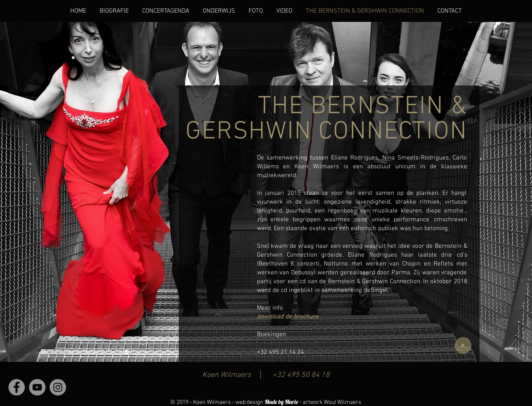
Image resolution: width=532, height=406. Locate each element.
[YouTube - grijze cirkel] (37, 387)
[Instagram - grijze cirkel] (58, 387)
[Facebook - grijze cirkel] (17, 387)
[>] (463, 345)
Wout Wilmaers (343, 402)
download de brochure (288, 317)
